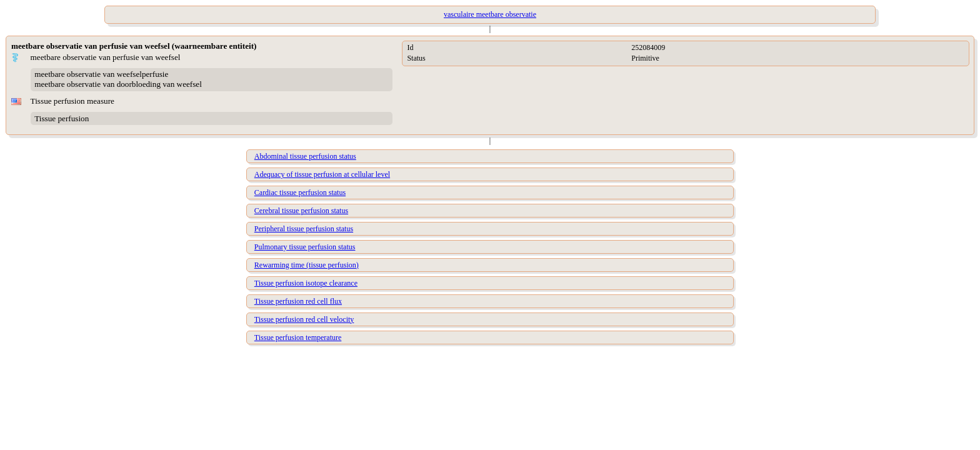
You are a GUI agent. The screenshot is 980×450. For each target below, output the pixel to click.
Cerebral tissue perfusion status (301, 211)
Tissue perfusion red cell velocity (304, 319)
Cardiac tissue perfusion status (300, 192)
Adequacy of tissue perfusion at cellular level (322, 174)
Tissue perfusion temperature (298, 337)
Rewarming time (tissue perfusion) (307, 265)
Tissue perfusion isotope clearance (306, 283)
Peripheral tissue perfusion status (304, 229)
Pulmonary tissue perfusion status (305, 247)
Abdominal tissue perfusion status (305, 156)
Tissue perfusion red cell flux (298, 301)
